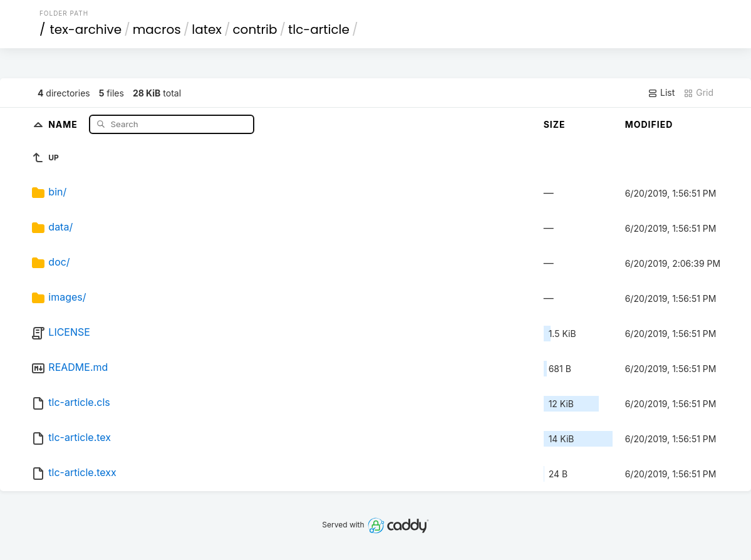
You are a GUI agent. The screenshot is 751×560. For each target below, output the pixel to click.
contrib (255, 29)
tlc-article (319, 29)
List (661, 93)
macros (157, 29)
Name (64, 124)
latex (207, 29)
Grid (698, 93)
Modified (649, 124)
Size (555, 124)
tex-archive (85, 29)
